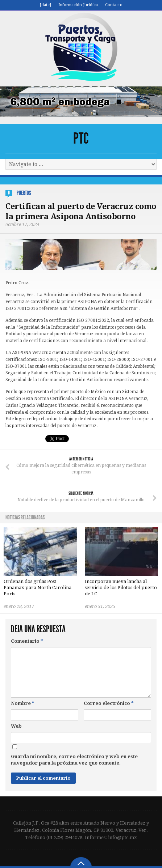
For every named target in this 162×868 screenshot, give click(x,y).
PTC (81, 139)
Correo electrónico (109, 703)
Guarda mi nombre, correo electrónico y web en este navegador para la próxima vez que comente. (74, 760)
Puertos (24, 193)
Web (16, 726)
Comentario (27, 641)
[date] (45, 5)
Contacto (114, 5)
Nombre (23, 703)
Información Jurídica (78, 5)
